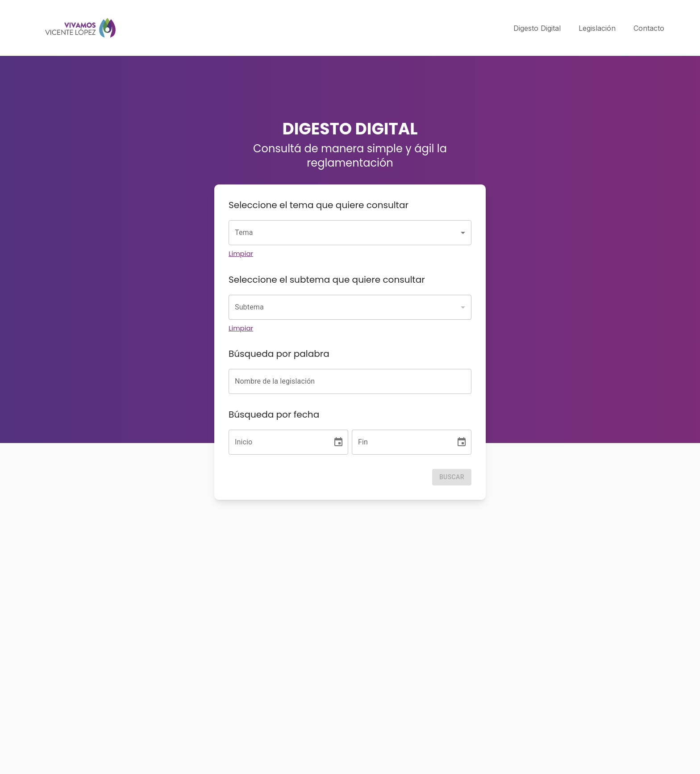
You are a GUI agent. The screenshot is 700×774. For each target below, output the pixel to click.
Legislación (597, 28)
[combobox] (350, 233)
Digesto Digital (537, 28)
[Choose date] (338, 442)
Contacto (649, 28)
